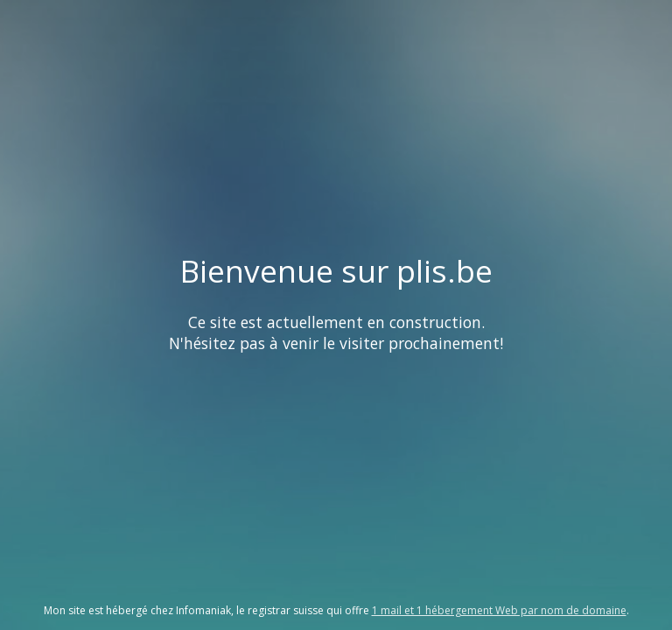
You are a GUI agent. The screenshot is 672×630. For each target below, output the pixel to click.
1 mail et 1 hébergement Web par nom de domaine (499, 610)
